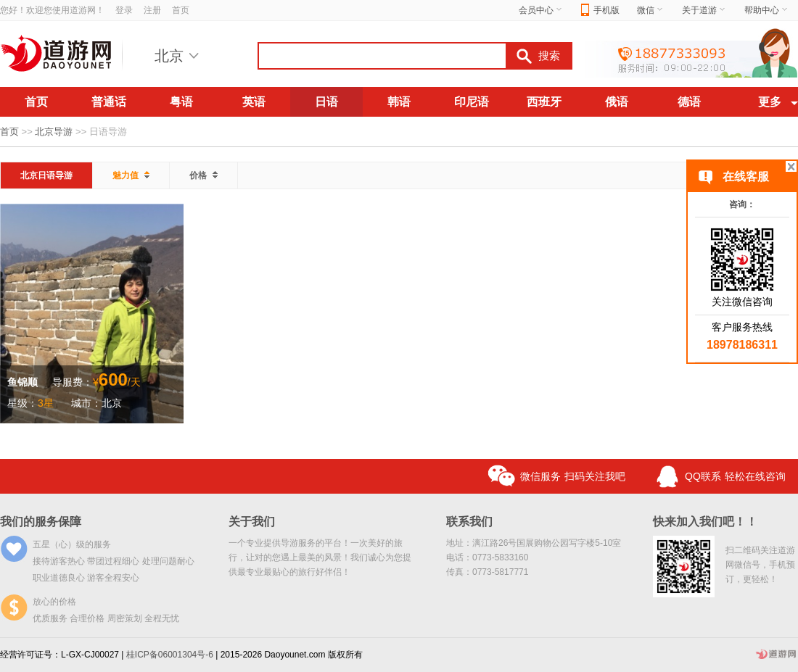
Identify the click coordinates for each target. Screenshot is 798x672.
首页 (181, 10)
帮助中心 (767, 10)
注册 (152, 10)
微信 (651, 10)
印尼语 (472, 102)
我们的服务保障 (41, 522)
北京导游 (54, 132)
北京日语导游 (46, 175)
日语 (326, 102)
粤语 (181, 102)
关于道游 (704, 10)
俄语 (617, 102)
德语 (689, 102)
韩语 (399, 102)
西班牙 (544, 102)
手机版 (600, 11)
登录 (124, 10)
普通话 (109, 102)
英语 (254, 102)
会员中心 (541, 10)
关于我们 (252, 522)
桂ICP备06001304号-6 (170, 655)
